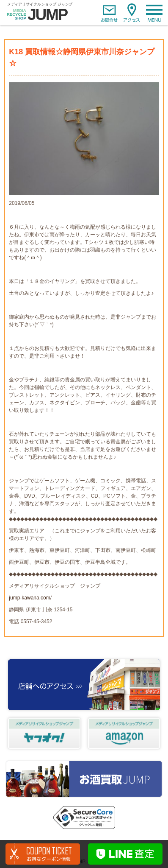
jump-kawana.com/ (30, 598)
